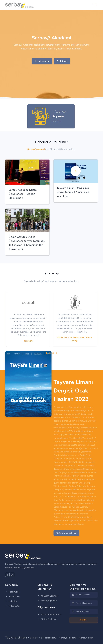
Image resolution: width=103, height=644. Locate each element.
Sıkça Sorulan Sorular (49, 614)
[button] (47, 353)
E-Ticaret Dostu (49, 638)
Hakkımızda (42, 61)
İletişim (62, 61)
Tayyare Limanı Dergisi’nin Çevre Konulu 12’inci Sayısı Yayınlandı (73, 192)
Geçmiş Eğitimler (47, 601)
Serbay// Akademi (68, 638)
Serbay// (34, 638)
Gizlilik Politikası (47, 619)
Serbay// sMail (86, 638)
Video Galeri (13, 606)
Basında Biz (12, 597)
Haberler (11, 601)
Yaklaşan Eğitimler (48, 596)
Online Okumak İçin (66, 533)
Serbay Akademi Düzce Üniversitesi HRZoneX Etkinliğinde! (23, 194)
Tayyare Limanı (16, 637)
